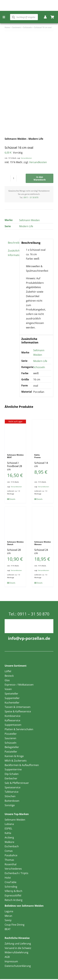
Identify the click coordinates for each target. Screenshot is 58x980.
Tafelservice (12, 792)
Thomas (9, 860)
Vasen (8, 689)
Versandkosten (26, 158)
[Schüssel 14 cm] (43, 435)
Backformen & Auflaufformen (22, 765)
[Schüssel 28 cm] (15, 522)
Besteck (9, 676)
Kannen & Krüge (14, 756)
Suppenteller (12, 698)
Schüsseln (39, 367)
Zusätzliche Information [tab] (13, 253)
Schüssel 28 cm (14, 551)
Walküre (9, 842)
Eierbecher (11, 778)
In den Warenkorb (40, 178)
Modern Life (26, 226)
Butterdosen (12, 801)
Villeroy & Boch (13, 891)
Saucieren (10, 738)
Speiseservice (13, 787)
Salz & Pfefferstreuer (17, 783)
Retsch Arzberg (14, 900)
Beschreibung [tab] (13, 243)
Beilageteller (12, 747)
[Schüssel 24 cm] (43, 522)
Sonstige (10, 805)
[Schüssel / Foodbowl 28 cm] (15, 435)
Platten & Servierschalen (19, 729)
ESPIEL (8, 829)
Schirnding (11, 887)
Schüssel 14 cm (41, 464)
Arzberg (9, 837)
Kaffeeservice (12, 720)
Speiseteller (11, 694)
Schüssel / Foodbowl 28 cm (15, 466)
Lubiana (9, 824)
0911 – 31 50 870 (31, 197)
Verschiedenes (13, 869)
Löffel (8, 671)
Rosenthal (11, 864)
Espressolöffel (13, 895)
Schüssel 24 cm (41, 551)
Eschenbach (12, 846)
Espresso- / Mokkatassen (19, 685)
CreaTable (11, 882)
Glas (7, 680)
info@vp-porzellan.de (29, 638)
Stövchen (10, 796)
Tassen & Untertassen (18, 707)
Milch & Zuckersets (16, 761)
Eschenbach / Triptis (16, 873)
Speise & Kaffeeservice (18, 711)
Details (12, 499)
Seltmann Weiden (29, 220)
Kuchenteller (12, 703)
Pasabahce (11, 855)
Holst (8, 878)
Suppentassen (13, 725)
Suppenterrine (13, 769)
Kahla (8, 833)
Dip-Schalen (12, 774)
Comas (9, 851)
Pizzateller (11, 734)
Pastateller (11, 752)
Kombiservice (13, 716)
